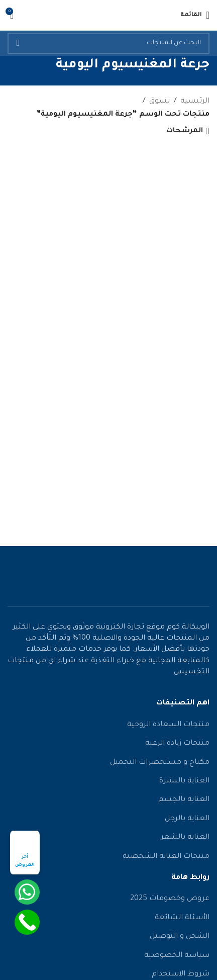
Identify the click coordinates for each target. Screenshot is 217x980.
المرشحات (185, 131)
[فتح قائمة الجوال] (195, 15)
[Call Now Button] (27, 922)
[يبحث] (108, 43)
